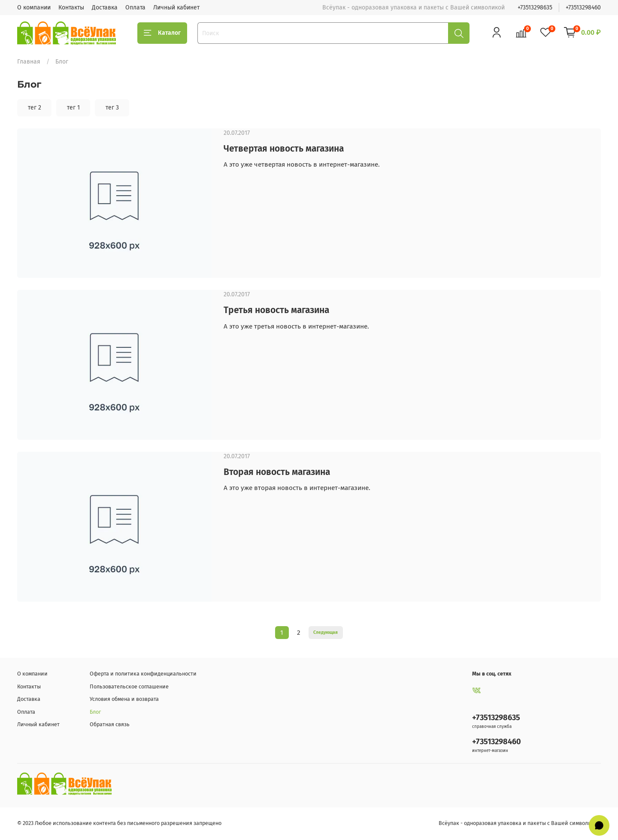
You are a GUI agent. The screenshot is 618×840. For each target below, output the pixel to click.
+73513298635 (535, 8)
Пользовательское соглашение (129, 686)
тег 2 (35, 108)
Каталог (162, 33)
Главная (29, 62)
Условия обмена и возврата (124, 699)
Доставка (105, 8)
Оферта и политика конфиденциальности (143, 674)
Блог (95, 712)
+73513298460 (583, 8)
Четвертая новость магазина (284, 149)
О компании (34, 8)
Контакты (71, 8)
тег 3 (112, 108)
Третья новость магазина (276, 310)
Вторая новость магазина (277, 472)
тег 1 (73, 108)
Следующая (326, 632)
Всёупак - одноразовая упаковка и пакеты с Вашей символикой (520, 823)
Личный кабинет (176, 8)
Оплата (135, 8)
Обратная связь (110, 724)
